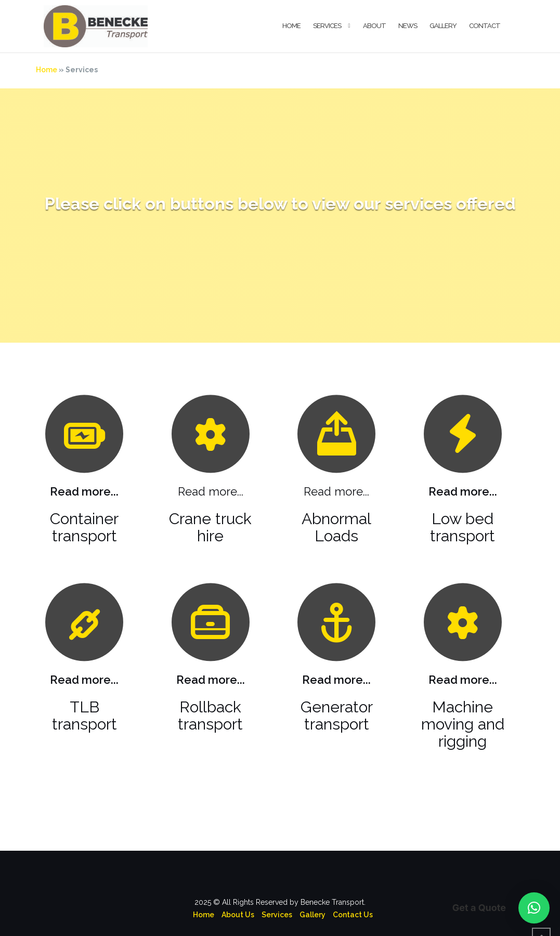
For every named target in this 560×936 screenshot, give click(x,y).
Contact (485, 26)
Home (291, 26)
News (408, 26)
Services (327, 26)
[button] (534, 908)
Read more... (84, 469)
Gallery (443, 26)
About (374, 26)
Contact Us (353, 892)
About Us (238, 892)
